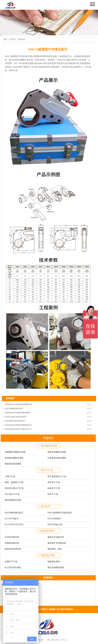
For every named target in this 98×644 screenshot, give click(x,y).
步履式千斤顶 (11, 562)
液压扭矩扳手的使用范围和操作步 (19, 425)
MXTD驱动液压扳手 (14, 513)
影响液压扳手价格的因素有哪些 (18, 413)
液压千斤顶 (47, 470)
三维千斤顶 (10, 476)
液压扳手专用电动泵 (57, 543)
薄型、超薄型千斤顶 (14, 482)
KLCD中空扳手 (12, 519)
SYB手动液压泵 (12, 537)
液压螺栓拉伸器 (49, 446)
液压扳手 (22, 39)
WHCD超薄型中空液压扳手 (60, 513)
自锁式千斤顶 (54, 488)
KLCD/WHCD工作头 (14, 524)
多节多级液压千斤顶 (57, 476)
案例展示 (53, 609)
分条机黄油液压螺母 (57, 458)
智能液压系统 (48, 555)
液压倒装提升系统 (13, 500)
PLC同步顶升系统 (13, 567)
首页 (5, 39)
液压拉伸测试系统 (56, 567)
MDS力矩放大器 (55, 524)
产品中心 (13, 39)
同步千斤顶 (53, 494)
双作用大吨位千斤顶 (14, 488)
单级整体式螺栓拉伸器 (15, 452)
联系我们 (69, 609)
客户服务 (61, 609)
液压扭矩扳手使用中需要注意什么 (19, 429)
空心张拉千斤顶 (12, 494)
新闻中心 (45, 609)
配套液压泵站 (48, 531)
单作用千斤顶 (54, 482)
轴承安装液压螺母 (13, 464)
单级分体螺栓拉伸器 (57, 452)
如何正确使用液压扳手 (14, 409)
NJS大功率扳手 (54, 519)
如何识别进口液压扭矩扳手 (16, 417)
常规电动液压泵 (12, 543)
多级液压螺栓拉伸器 (14, 458)
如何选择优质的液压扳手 (15, 421)
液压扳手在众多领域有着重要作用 (19, 404)
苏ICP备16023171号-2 (57, 640)
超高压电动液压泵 (13, 549)
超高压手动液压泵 (56, 537)
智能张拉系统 (54, 562)
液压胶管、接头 (55, 549)
